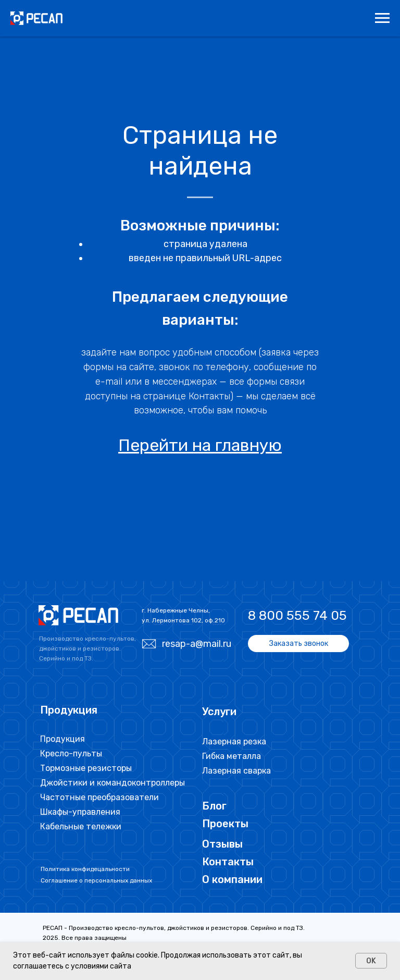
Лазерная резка (234, 742)
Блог (214, 806)
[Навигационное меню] (382, 18)
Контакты (228, 862)
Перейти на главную (200, 445)
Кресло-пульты (71, 754)
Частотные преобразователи (99, 797)
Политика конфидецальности (85, 869)
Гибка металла (232, 756)
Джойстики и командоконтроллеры (113, 783)
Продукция (63, 739)
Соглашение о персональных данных (96, 880)
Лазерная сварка (236, 771)
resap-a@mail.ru (197, 644)
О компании (232, 879)
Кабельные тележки (81, 826)
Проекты (225, 824)
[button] (298, 644)
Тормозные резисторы (86, 768)
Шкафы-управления (80, 812)
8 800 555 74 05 (297, 615)
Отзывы (222, 844)
